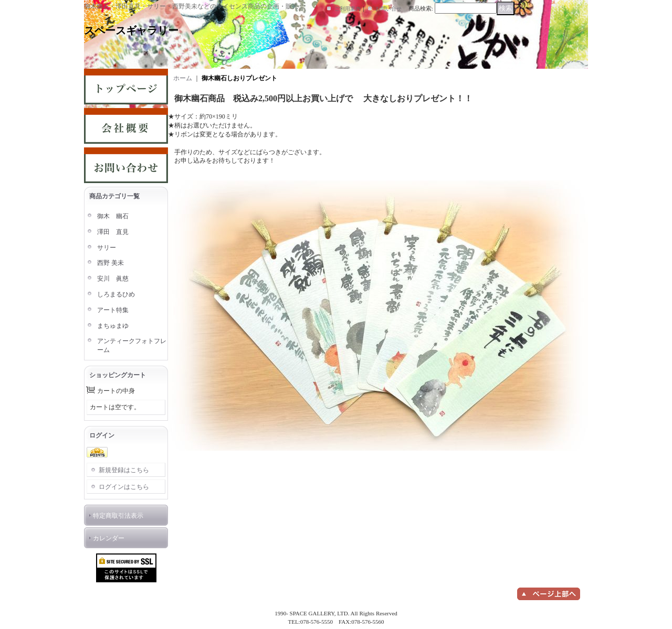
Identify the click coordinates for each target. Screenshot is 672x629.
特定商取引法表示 (118, 516)
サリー (107, 248)
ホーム (183, 78)
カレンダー (109, 538)
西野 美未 (111, 263)
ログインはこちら (124, 487)
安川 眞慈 (113, 279)
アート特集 (113, 310)
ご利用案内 (348, 9)
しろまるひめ (116, 294)
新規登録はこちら (124, 470)
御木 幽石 (113, 216)
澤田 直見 (113, 232)
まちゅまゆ (113, 326)
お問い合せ (388, 9)
